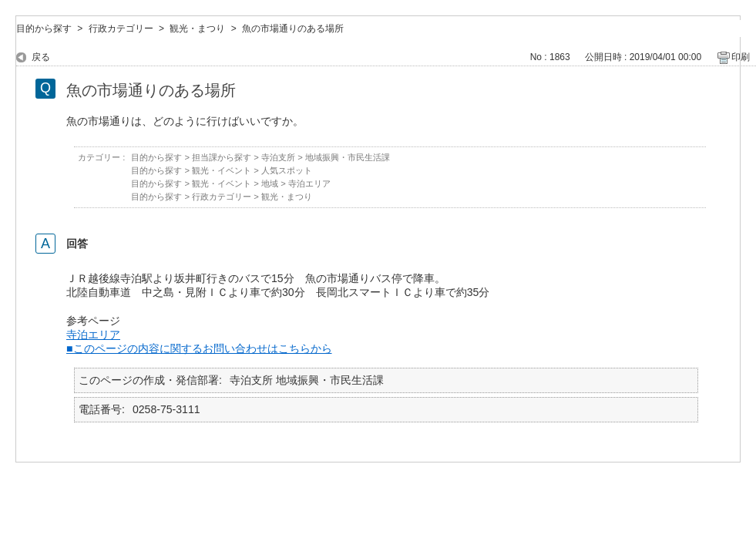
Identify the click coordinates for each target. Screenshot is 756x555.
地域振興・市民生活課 (348, 157)
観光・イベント (222, 170)
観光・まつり (197, 29)
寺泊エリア (309, 183)
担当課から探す (222, 157)
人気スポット (287, 170)
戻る (41, 57)
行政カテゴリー (121, 29)
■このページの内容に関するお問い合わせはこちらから (199, 348)
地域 (270, 183)
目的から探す (44, 29)
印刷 (741, 57)
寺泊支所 (278, 157)
